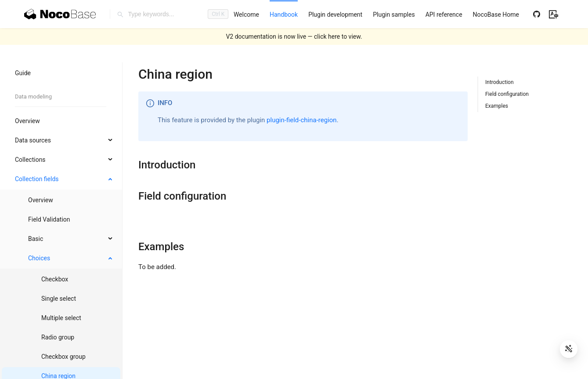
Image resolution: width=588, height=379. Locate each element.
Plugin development (335, 15)
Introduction (500, 82)
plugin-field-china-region (302, 120)
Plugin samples (394, 15)
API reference (444, 15)
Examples (497, 106)
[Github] (537, 14)
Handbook (284, 15)
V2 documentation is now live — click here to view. (294, 36)
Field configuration (507, 94)
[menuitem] (246, 15)
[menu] (376, 14)
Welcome (246, 15)
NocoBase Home (496, 15)
